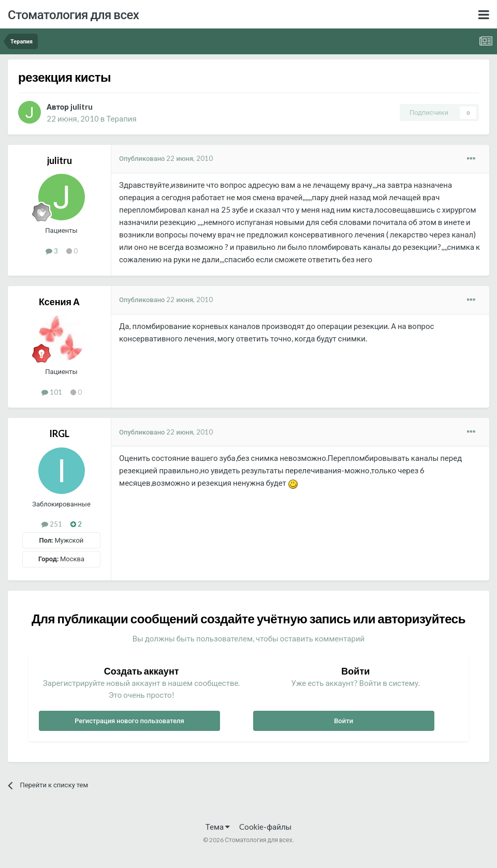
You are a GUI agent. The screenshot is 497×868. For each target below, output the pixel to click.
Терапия (121, 118)
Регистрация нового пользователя (129, 721)
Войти (343, 721)
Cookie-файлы (265, 827)
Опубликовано (166, 158)
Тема (218, 827)
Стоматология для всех (73, 14)
